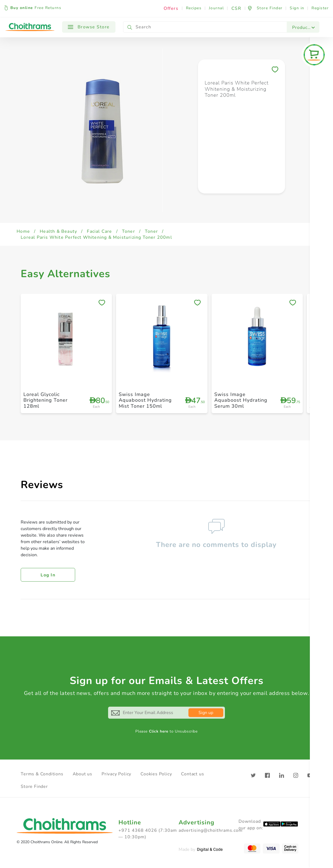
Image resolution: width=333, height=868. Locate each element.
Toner (129, 231)
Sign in (297, 8)
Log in (48, 575)
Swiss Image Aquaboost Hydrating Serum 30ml (241, 400)
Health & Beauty (58, 231)
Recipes (194, 8)
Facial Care (99, 231)
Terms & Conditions (42, 774)
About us (83, 774)
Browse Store (89, 27)
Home (23, 231)
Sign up (206, 713)
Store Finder (34, 787)
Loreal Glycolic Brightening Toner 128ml (45, 400)
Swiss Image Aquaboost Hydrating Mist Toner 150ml (145, 400)
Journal (216, 8)
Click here (159, 731)
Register (320, 8)
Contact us (193, 774)
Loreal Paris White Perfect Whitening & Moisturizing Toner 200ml (96, 237)
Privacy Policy (116, 774)
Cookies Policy (156, 774)
